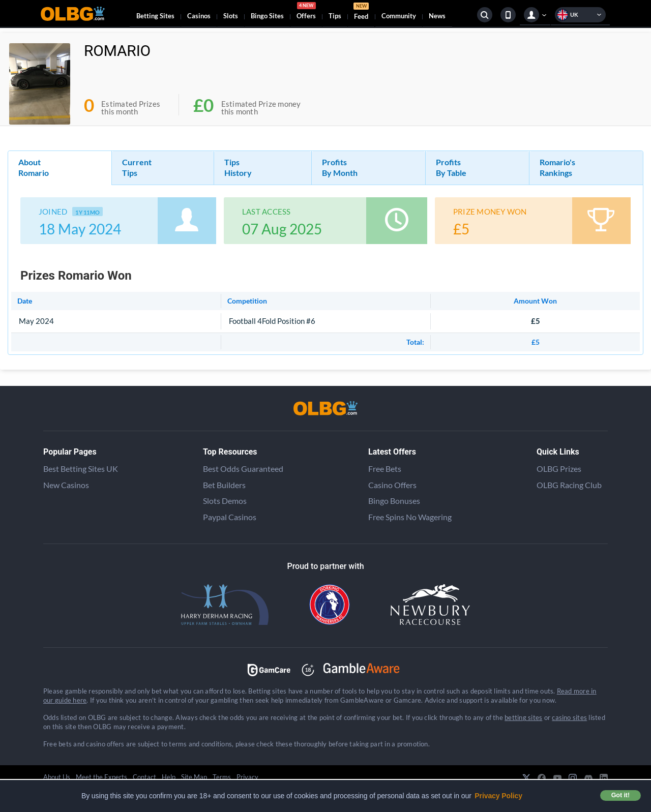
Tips (335, 16)
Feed (361, 12)
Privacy (247, 777)
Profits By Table (451, 167)
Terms (222, 777)
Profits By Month (340, 167)
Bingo (267, 16)
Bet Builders (224, 485)
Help (169, 777)
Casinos (199, 16)
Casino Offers (392, 485)
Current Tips (137, 167)
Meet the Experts (101, 777)
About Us (57, 777)
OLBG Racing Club (569, 485)
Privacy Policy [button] (498, 796)
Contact (144, 777)
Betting (155, 16)
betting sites (523, 717)
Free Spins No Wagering (410, 517)
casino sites (569, 717)
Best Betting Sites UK (81, 469)
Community (399, 16)
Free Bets (385, 469)
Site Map (194, 777)
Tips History (238, 167)
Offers (306, 12)
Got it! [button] (620, 795)
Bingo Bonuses (394, 501)
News (437, 16)
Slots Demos (225, 501)
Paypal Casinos (230, 517)
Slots (231, 16)
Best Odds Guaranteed (243, 469)
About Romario (34, 167)
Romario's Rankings (557, 167)
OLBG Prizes (559, 469)
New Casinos (66, 485)
